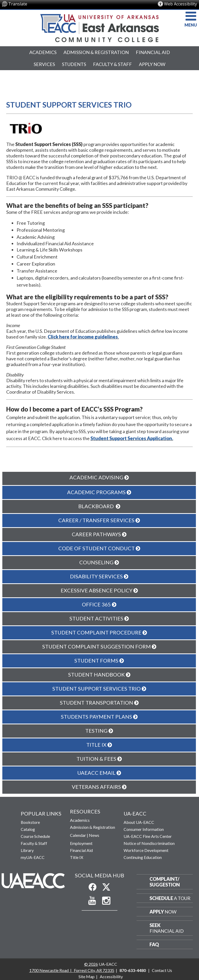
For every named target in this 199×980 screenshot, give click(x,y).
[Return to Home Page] (33, 880)
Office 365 (99, 604)
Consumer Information (144, 829)
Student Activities (99, 618)
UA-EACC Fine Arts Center (148, 836)
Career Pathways (99, 534)
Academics (43, 52)
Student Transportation (99, 703)
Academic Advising (99, 477)
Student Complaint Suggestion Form (99, 646)
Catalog (28, 829)
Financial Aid (153, 52)
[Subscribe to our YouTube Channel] (92, 901)
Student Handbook (99, 674)
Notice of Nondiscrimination (149, 843)
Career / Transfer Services (99, 520)
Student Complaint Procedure (99, 632)
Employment (81, 843)
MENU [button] (191, 19)
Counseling (99, 562)
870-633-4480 (133, 970)
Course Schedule (35, 836)
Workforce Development (146, 850)
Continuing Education (143, 857)
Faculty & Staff (112, 64)
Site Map (87, 976)
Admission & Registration (96, 52)
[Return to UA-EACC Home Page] (99, 28)
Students (74, 64)
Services (44, 64)
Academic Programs (99, 492)
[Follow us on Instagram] (106, 901)
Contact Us (162, 970)
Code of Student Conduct (99, 548)
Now (163, 912)
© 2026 (91, 964)
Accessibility (111, 976)
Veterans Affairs (99, 787)
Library (27, 850)
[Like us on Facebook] (93, 887)
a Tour (170, 898)
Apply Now (152, 64)
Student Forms (99, 660)
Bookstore (30, 822)
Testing (99, 731)
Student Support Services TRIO (99, 688)
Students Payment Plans (99, 717)
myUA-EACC (33, 857)
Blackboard (99, 506)
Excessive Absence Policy (99, 590)
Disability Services (99, 576)
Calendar (78, 835)
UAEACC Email (99, 773)
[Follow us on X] (106, 887)
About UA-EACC (139, 822)
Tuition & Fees (99, 759)
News (94, 835)
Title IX (99, 745)
